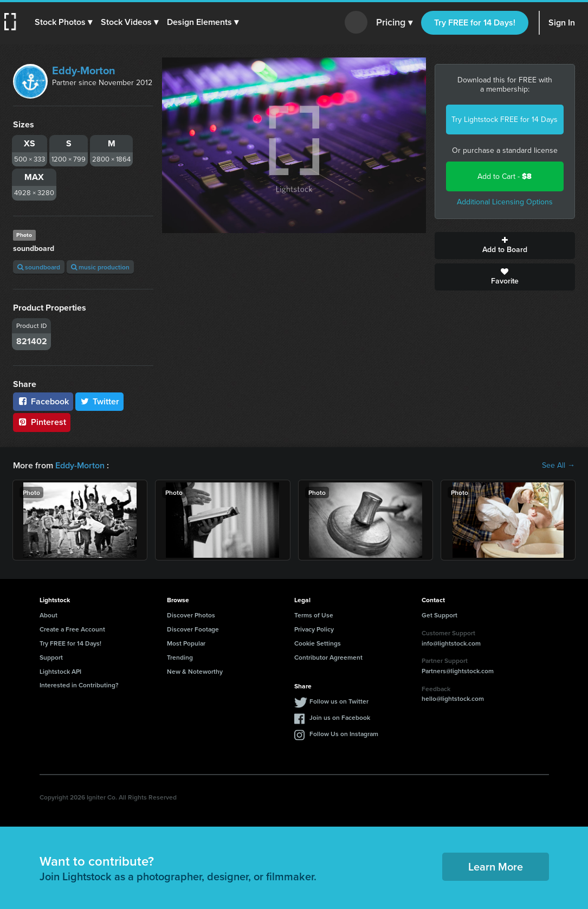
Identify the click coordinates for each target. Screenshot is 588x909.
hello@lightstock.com (453, 698)
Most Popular (186, 643)
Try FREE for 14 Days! (475, 22)
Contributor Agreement (328, 657)
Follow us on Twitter (339, 701)
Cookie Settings (318, 643)
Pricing (394, 23)
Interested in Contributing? (79, 685)
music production (100, 267)
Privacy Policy (314, 629)
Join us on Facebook (340, 717)
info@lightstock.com (451, 643)
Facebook (43, 401)
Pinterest (42, 422)
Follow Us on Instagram (344, 734)
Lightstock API (60, 671)
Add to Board (505, 246)
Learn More (496, 866)
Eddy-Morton (84, 70)
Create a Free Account (72, 629)
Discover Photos (191, 615)
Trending (180, 657)
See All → (558, 466)
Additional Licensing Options (505, 202)
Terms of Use (314, 615)
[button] (63, 22)
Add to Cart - (505, 176)
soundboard (39, 267)
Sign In (562, 22)
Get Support (440, 615)
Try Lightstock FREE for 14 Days (505, 120)
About (49, 615)
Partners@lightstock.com (458, 671)
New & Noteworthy (195, 671)
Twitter (100, 401)
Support (51, 657)
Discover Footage (193, 629)
